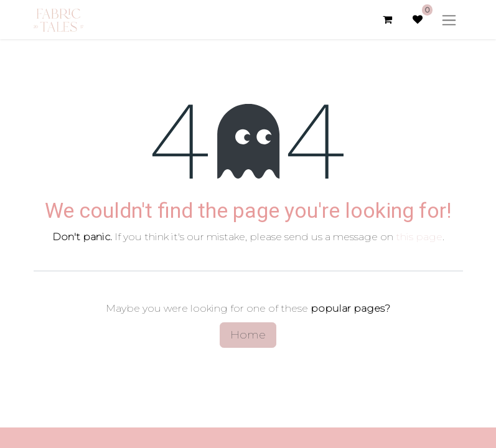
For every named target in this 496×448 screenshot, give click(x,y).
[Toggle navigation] (449, 20)
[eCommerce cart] (388, 19)
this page (419, 237)
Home (248, 335)
